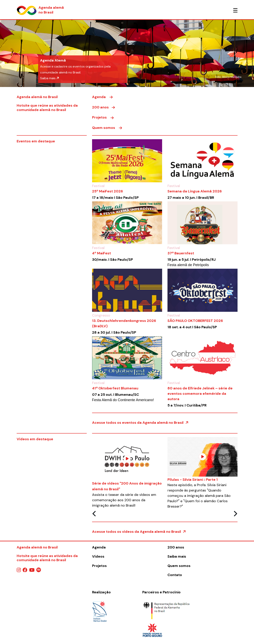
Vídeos (98, 556)
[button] (19, 53)
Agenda (102, 97)
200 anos (103, 107)
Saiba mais (50, 78)
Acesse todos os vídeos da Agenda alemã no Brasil (139, 532)
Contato (175, 575)
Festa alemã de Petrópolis (188, 265)
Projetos (103, 117)
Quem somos (107, 128)
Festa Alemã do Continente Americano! (123, 400)
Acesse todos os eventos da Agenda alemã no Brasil (140, 423)
